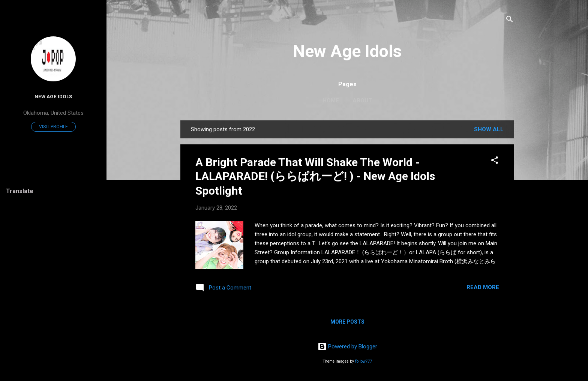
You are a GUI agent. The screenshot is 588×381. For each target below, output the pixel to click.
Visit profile (53, 127)
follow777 (364, 361)
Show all (489, 129)
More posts (347, 322)
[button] (495, 161)
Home (331, 100)
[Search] (510, 20)
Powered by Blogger (347, 346)
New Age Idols (347, 51)
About (362, 100)
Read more (483, 287)
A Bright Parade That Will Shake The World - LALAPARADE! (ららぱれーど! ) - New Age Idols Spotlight (315, 176)
